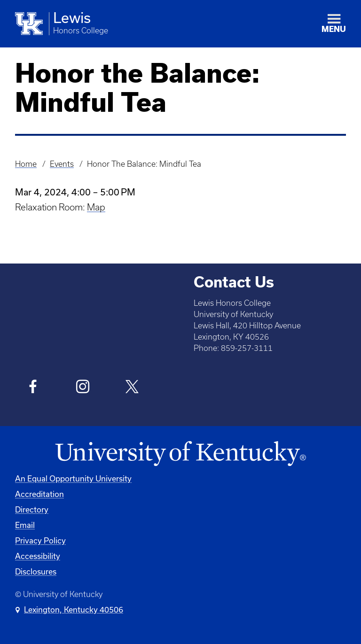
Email (25, 525)
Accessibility (38, 556)
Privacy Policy (40, 540)
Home (26, 164)
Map (96, 207)
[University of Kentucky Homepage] (180, 454)
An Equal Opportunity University (73, 478)
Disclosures (36, 571)
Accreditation (39, 494)
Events (62, 164)
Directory (32, 509)
